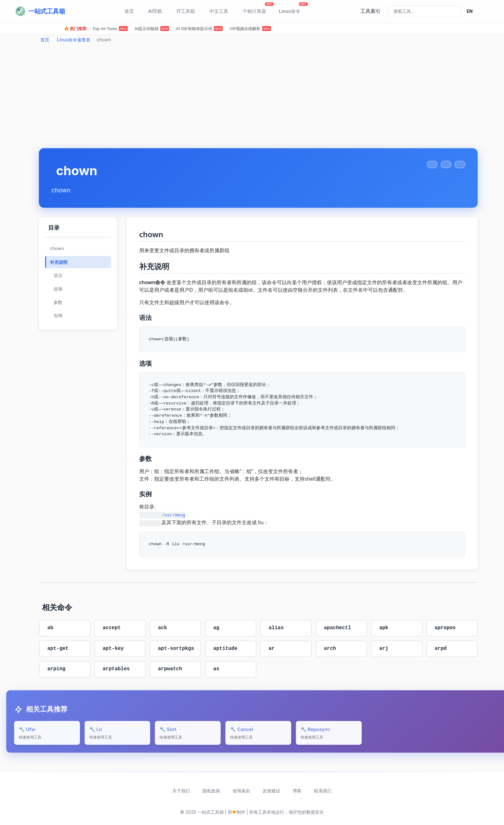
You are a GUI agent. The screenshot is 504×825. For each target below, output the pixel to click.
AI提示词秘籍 (152, 29)
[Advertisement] (258, 98)
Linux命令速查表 (74, 40)
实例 (58, 316)
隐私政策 (211, 791)
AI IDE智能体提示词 (199, 29)
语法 (58, 275)
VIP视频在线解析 (250, 29)
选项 (58, 289)
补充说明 (59, 262)
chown (57, 248)
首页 (45, 40)
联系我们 (323, 791)
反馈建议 (271, 791)
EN (470, 11)
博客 (297, 791)
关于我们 (181, 791)
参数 (58, 302)
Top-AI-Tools (110, 29)
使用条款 (241, 791)
